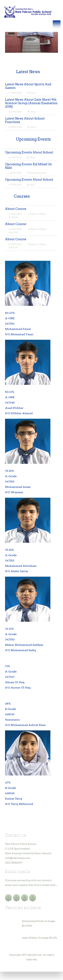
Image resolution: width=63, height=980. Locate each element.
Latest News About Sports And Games (28, 86)
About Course (16, 209)
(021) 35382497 (14, 862)
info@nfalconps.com (18, 858)
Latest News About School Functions (25, 120)
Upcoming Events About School (29, 152)
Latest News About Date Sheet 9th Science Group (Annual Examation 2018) (31, 103)
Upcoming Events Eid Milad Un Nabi (28, 166)
